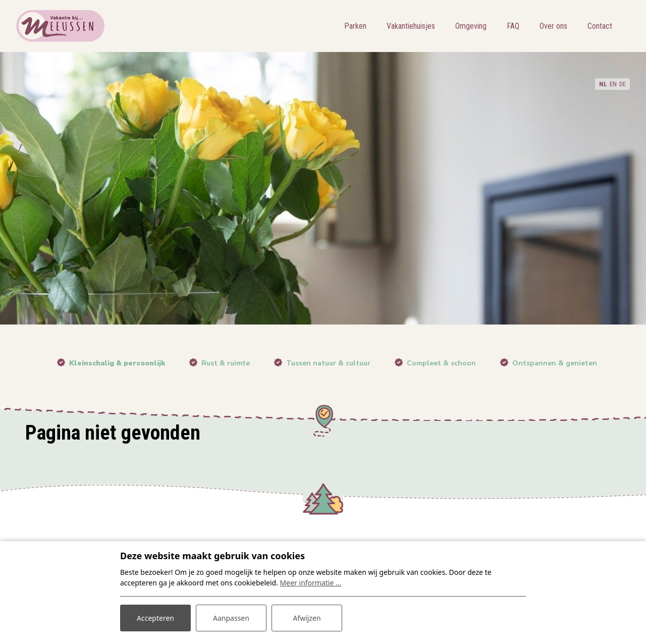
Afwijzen (307, 618)
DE (623, 84)
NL (603, 84)
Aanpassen (231, 618)
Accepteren (155, 618)
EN (613, 84)
